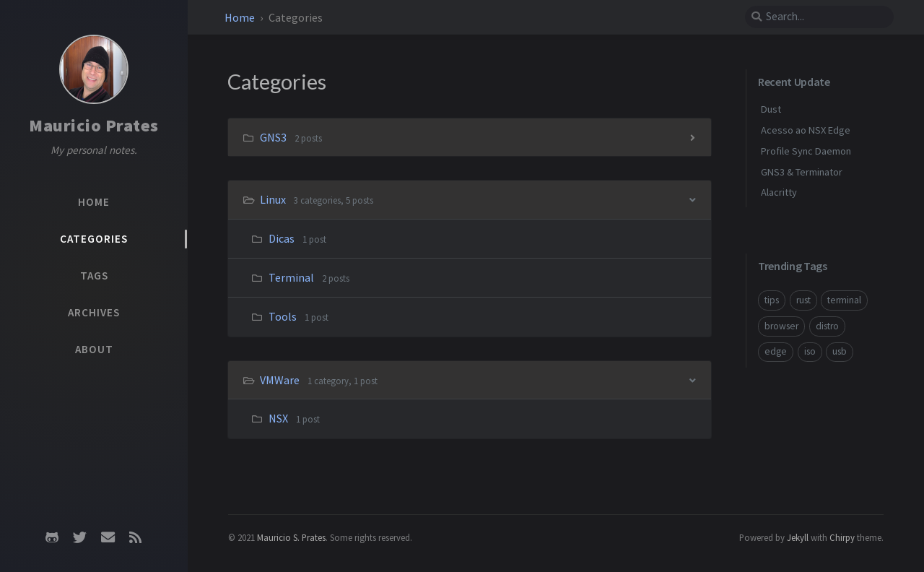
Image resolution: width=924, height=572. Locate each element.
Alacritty (779, 192)
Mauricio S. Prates (291, 537)
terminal (844, 300)
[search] (819, 17)
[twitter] (80, 537)
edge (776, 351)
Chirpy (842, 537)
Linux (274, 199)
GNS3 (274, 137)
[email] (108, 537)
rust (803, 300)
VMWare (281, 380)
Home (240, 17)
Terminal (291, 277)
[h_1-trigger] (693, 199)
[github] (52, 537)
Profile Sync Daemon (806, 151)
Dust (771, 109)
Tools (283, 316)
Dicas (282, 238)
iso (810, 351)
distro (827, 326)
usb (840, 351)
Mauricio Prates (94, 125)
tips (772, 300)
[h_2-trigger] (693, 380)
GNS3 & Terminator (802, 172)
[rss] (135, 537)
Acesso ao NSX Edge (806, 130)
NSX (278, 418)
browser (781, 326)
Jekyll (798, 537)
